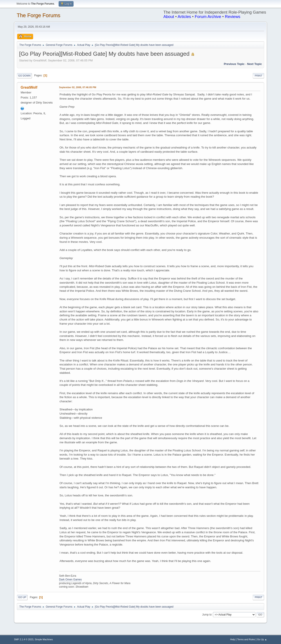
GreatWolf (29, 87)
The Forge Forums (39, 15)
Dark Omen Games (70, 580)
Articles (184, 17)
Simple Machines (44, 639)
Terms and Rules (246, 639)
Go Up (22, 597)
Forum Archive (208, 17)
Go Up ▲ (262, 639)
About (169, 17)
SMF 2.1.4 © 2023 (24, 639)
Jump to (207, 614)
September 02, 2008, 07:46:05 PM (78, 87)
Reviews (233, 17)
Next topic (255, 64)
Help (233, 639)
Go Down (24, 76)
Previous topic (234, 64)
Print (258, 76)
